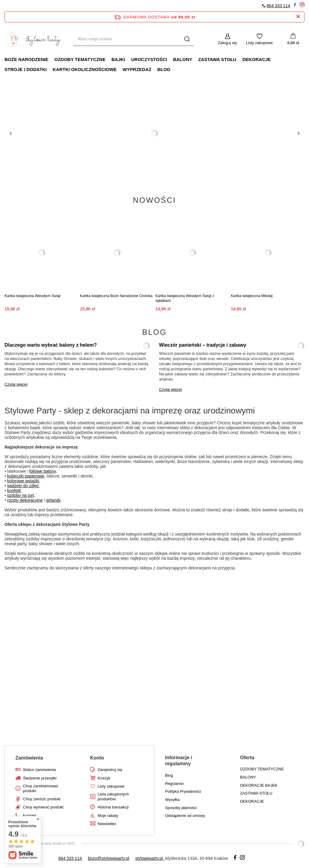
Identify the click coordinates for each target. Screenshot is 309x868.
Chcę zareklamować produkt (41, 788)
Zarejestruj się (110, 770)
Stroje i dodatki (26, 69)
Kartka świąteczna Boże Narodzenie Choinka (116, 296)
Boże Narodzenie (26, 59)
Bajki (118, 59)
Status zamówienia (39, 770)
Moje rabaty (108, 816)
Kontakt (30, 816)
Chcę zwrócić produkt (42, 799)
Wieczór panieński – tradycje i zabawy (203, 345)
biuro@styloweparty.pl (108, 858)
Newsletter (107, 824)
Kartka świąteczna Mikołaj (252, 296)
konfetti (14, 491)
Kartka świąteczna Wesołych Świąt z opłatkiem (185, 298)
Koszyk (104, 778)
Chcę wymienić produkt (43, 807)
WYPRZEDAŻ (137, 69)
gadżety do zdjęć (23, 486)
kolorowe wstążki (23, 481)
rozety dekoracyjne (25, 500)
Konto (97, 758)
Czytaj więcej (16, 384)
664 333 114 (279, 6)
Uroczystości (149, 59)
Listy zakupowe (259, 43)
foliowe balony (43, 471)
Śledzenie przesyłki (40, 778)
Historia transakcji (113, 807)
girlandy (53, 500)
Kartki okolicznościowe (85, 69)
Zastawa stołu (217, 59)
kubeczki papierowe (26, 476)
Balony (182, 59)
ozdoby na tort (21, 495)
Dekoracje (256, 59)
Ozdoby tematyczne (80, 59)
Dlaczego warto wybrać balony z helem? (51, 345)
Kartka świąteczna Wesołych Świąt (32, 296)
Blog (164, 69)
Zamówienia (29, 758)
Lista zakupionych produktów (113, 797)
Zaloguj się (227, 43)
